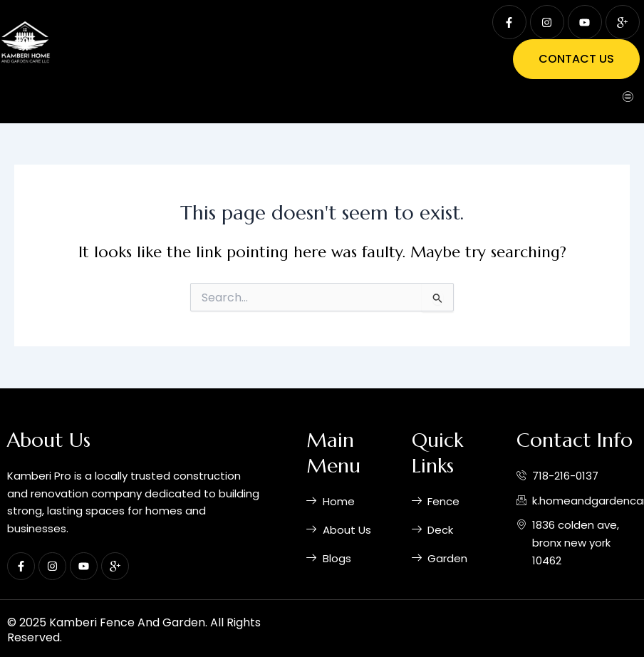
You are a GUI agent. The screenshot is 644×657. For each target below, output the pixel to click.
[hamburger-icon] (628, 98)
